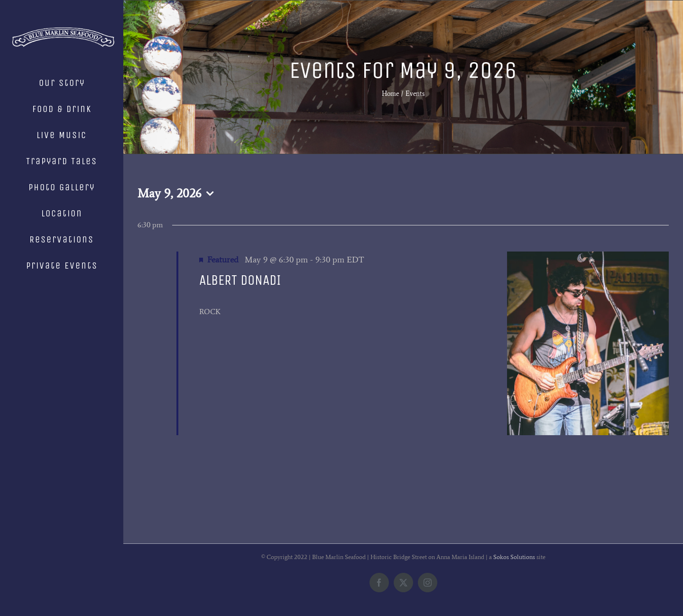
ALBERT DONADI (240, 280)
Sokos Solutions (514, 557)
